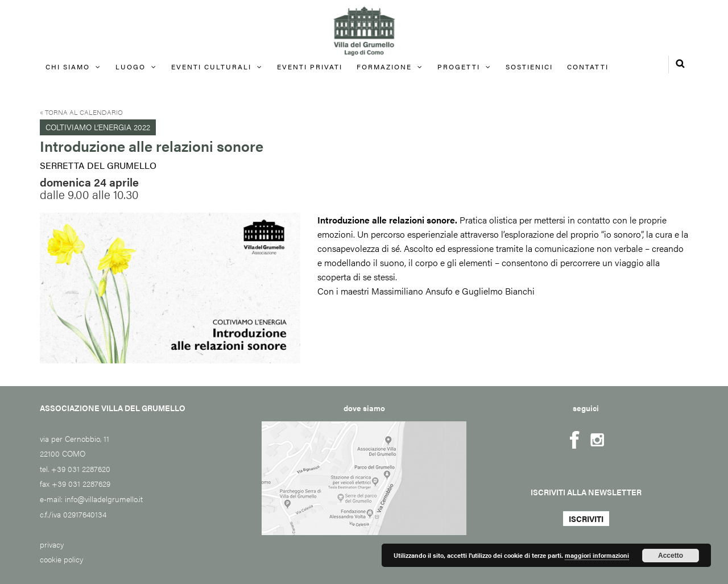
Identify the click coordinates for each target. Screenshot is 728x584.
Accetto (671, 556)
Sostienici (529, 67)
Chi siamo (68, 67)
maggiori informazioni (597, 555)
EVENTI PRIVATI (310, 67)
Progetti (459, 67)
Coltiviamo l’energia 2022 (98, 127)
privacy (52, 544)
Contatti (588, 67)
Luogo (131, 67)
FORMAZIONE (384, 67)
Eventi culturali (211, 67)
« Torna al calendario (81, 112)
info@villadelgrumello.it (104, 499)
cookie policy (61, 559)
